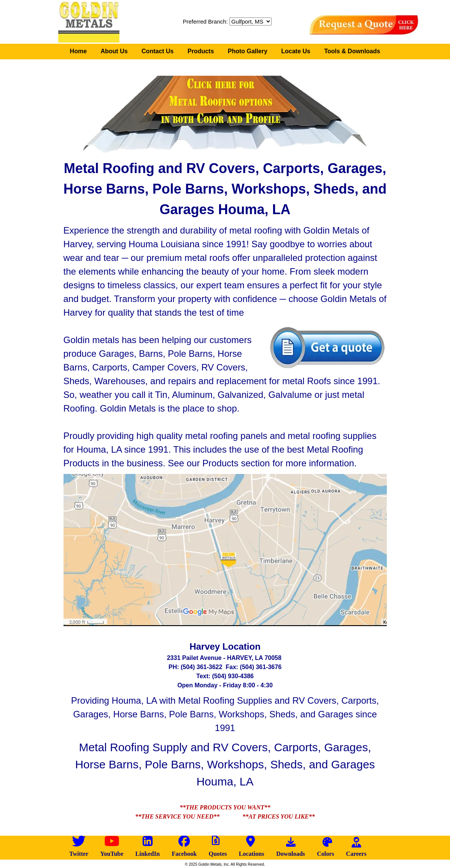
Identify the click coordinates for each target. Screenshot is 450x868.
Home (78, 51)
